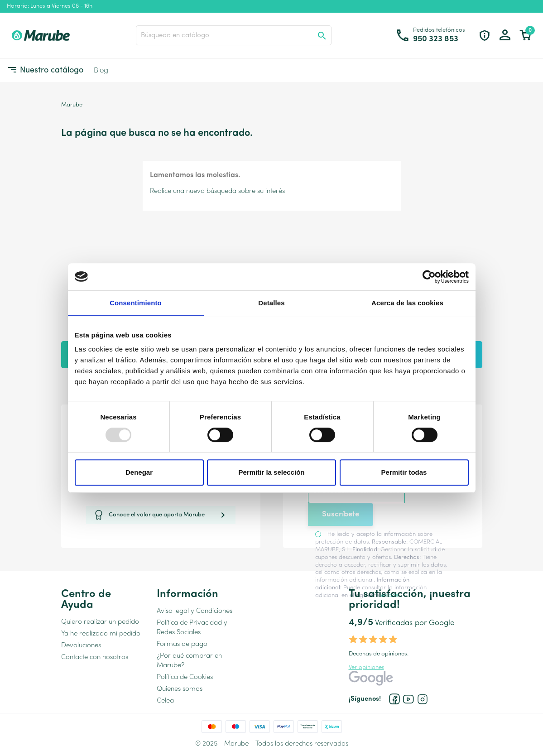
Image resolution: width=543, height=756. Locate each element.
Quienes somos (180, 689)
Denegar (139, 472)
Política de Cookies (185, 677)
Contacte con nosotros (95, 657)
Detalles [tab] (271, 303)
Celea (165, 701)
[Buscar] (234, 35)
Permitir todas (404, 472)
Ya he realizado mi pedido (101, 634)
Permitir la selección (272, 472)
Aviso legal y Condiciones (195, 611)
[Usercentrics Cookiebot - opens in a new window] (429, 277)
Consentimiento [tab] (136, 303)
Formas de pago (182, 644)
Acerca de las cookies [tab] (407, 303)
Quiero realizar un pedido (100, 622)
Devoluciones (81, 646)
